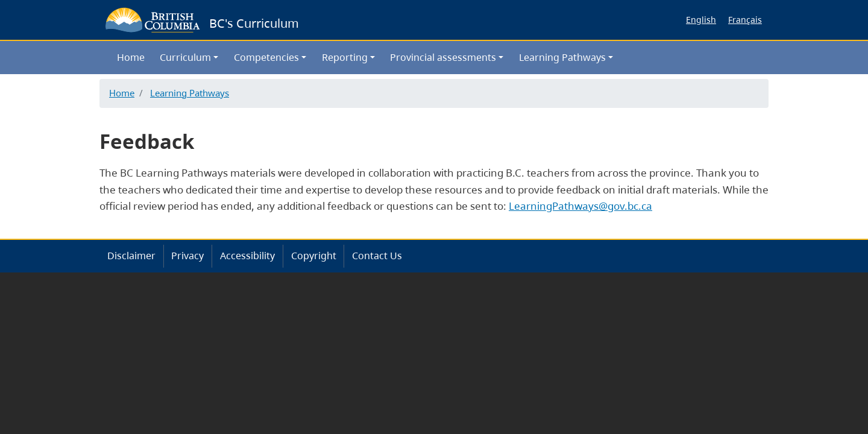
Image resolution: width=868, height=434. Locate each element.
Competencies (266, 57)
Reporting (345, 57)
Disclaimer (131, 256)
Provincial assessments (443, 57)
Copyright (314, 256)
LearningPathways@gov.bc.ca (580, 206)
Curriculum (185, 57)
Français (745, 20)
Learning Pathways (562, 57)
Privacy (187, 256)
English (701, 20)
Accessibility (247, 256)
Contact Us (377, 256)
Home (131, 57)
